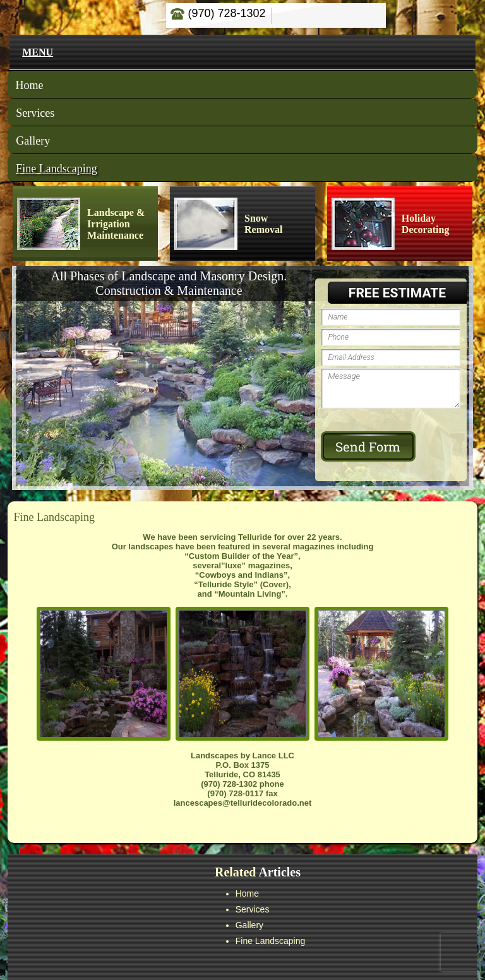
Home (30, 85)
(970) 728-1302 (218, 13)
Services (35, 113)
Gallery (33, 141)
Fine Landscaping (56, 169)
